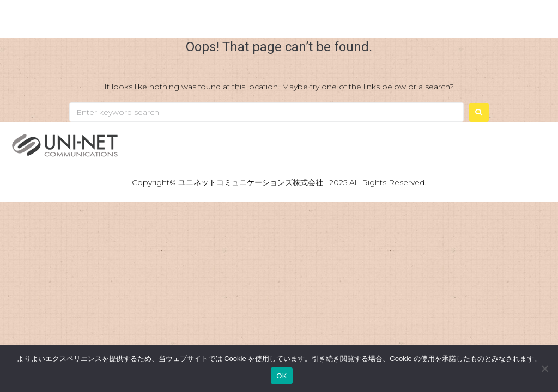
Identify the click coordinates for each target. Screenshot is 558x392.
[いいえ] (544, 369)
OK (281, 376)
